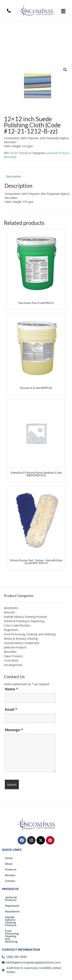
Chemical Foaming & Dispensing (24, 621)
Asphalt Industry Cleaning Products (25, 617)
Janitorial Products (37, 36)
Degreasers (11, 630)
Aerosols (9, 612)
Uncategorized (13, 665)
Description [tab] (14, 176)
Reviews (10, 875)
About (9, 864)
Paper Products (13, 656)
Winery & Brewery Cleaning (21, 639)
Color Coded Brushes (17, 625)
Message (14, 730)
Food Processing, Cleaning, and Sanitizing (30, 634)
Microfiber (10, 157)
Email (11, 709)
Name (11, 689)
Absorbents (11, 608)
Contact (10, 881)
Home (12, 36)
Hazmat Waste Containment (22, 643)
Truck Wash (11, 660)
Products (11, 869)
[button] (63, 11)
